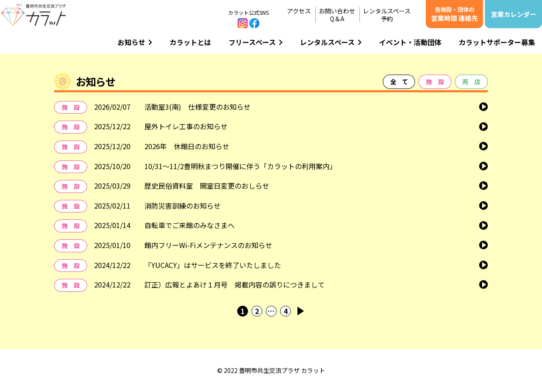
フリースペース (256, 42)
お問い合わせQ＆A (337, 15)
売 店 (471, 82)
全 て (399, 82)
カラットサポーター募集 (497, 42)
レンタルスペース (331, 42)
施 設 (435, 82)
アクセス (299, 11)
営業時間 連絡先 (454, 14)
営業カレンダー (514, 14)
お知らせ (135, 42)
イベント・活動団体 (410, 42)
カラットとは (190, 42)
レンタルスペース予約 (387, 15)
